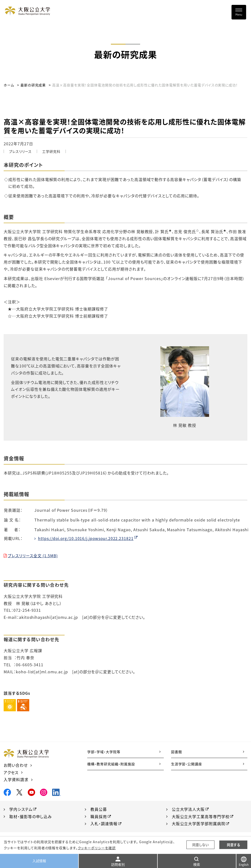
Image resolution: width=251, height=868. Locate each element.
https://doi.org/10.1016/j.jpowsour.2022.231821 (86, 538)
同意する (233, 845)
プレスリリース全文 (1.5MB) (33, 556)
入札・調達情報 (104, 823)
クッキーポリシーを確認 (97, 848)
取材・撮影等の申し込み (31, 816)
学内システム (21, 809)
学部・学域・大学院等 (104, 752)
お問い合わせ (16, 765)
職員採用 (99, 816)
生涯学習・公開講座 (187, 764)
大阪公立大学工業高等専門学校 (201, 816)
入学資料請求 (16, 779)
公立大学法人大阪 (188, 809)
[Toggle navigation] (239, 12)
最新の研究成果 (33, 85)
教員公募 (99, 809)
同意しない (200, 845)
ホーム (9, 85)
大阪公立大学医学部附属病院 (199, 823)
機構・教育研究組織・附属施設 (111, 764)
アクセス (11, 772)
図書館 (177, 752)
